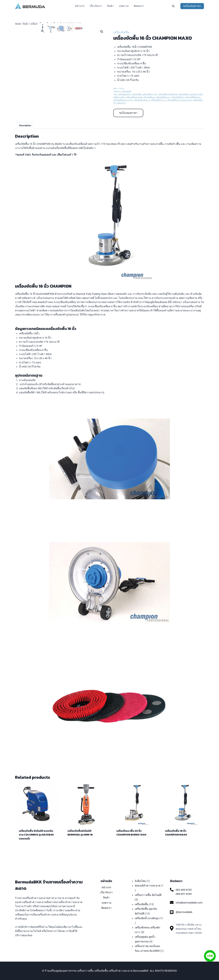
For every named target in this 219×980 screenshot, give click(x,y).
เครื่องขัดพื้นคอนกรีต (134, 97)
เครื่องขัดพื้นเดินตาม (142, 100)
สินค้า (110, 6)
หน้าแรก (80, 6)
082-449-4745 (184, 890)
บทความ (124, 6)
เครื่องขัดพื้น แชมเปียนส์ (188, 94)
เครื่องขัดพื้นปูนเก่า (163, 97)
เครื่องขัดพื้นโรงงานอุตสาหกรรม (180, 100)
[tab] (25, 133)
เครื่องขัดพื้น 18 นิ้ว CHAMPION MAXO (176, 840)
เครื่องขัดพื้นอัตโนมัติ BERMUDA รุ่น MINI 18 (80, 840)
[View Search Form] (173, 6)
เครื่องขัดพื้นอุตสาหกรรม (123, 100)
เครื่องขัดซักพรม (125, 94)
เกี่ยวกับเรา (96, 6)
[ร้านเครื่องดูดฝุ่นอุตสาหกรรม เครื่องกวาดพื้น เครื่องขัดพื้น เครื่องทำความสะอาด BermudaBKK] (30, 6)
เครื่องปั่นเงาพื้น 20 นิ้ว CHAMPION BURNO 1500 (131, 840)
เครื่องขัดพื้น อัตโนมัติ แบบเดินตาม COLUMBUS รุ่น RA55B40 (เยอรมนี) (36, 842)
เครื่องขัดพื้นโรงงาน (158, 100)
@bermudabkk (184, 912)
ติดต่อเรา (139, 6)
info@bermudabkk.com (189, 903)
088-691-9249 (184, 894)
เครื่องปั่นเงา (121, 103)
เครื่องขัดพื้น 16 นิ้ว (150, 94)
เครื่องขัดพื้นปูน (149, 97)
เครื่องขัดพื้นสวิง (178, 97)
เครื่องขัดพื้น (122, 32)
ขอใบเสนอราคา (192, 6)
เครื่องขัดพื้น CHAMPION (168, 94)
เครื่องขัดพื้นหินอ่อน (193, 97)
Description (25, 133)
